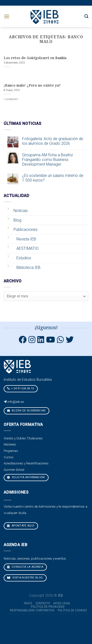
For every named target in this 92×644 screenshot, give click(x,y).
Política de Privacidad (48, 607)
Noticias (21, 211)
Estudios (24, 258)
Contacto (43, 603)
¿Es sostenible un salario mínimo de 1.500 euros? (53, 178)
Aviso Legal (62, 603)
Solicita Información (26, 477)
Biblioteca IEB (28, 268)
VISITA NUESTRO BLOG (25, 578)
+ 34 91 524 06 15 (21, 388)
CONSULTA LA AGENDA (25, 567)
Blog (17, 220)
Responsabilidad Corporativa (32, 610)
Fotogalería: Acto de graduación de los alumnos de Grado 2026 (53, 141)
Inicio (28, 603)
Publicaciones (26, 230)
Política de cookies (72, 610)
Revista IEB (26, 239)
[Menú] (7, 16)
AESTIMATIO (27, 248)
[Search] (86, 16)
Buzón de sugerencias (26, 411)
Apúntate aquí (21, 526)
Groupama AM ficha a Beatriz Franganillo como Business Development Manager (47, 160)
